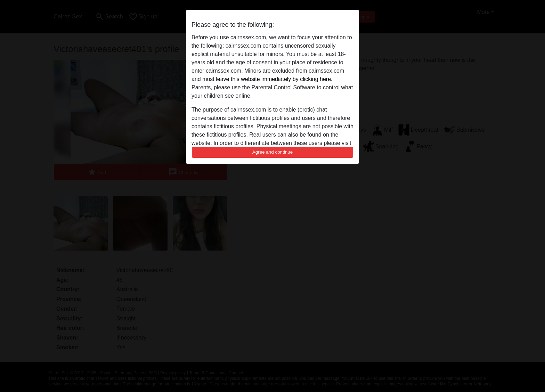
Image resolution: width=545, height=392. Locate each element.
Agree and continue (272, 152)
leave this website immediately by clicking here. (274, 79)
